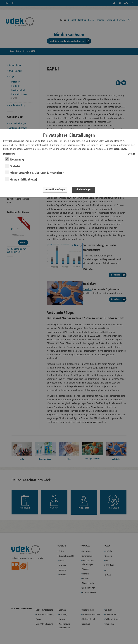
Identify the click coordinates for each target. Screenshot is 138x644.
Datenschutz (120, 149)
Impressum (9, 154)
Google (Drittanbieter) (24, 180)
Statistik (15, 166)
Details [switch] (131, 154)
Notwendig (17, 160)
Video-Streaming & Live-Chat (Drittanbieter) (37, 173)
